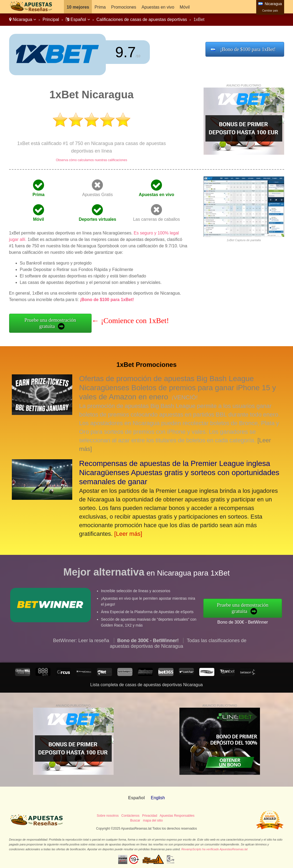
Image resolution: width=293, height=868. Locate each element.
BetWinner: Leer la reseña (81, 667)
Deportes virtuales (97, 219)
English (158, 798)
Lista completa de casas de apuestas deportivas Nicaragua (146, 685)
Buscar (135, 820)
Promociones (124, 7)
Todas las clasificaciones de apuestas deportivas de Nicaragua (178, 669)
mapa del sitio (153, 820)
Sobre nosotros (108, 816)
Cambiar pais (270, 11)
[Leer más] (128, 534)
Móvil (185, 7)
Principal (51, 19)
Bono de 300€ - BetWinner (269, 616)
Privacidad (150, 816)
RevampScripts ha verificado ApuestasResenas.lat (214, 849)
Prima (100, 7)
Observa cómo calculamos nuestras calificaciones (91, 160)
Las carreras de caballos (156, 219)
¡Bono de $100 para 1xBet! (248, 49)
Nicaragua (23, 19)
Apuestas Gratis (97, 195)
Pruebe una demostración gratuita (50, 323)
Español (78, 19)
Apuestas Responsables (177, 816)
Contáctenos (130, 816)
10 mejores (78, 7)
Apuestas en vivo (158, 7)
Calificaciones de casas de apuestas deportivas (142, 19)
